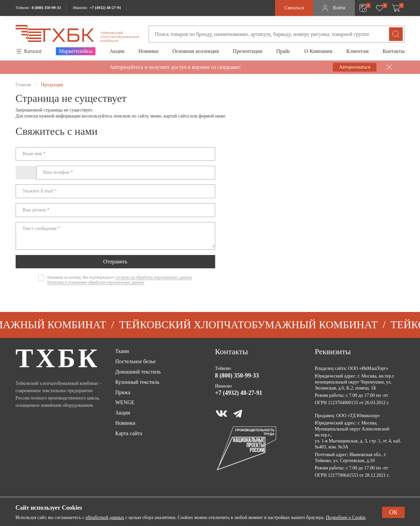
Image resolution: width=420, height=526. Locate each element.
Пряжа (123, 392)
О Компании (318, 51)
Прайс (283, 51)
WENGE (125, 402)
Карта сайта (129, 433)
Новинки (148, 51)
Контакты (393, 51)
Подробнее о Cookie (346, 518)
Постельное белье (136, 361)
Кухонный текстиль (138, 382)
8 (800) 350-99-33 (46, 8)
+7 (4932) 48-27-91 (105, 8)
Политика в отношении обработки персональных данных (96, 282)
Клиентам (357, 51)
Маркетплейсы (76, 51)
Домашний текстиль (138, 372)
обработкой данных (105, 518)
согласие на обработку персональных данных (153, 277)
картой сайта (176, 116)
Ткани (122, 351)
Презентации (248, 51)
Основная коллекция (196, 51)
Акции (117, 51)
